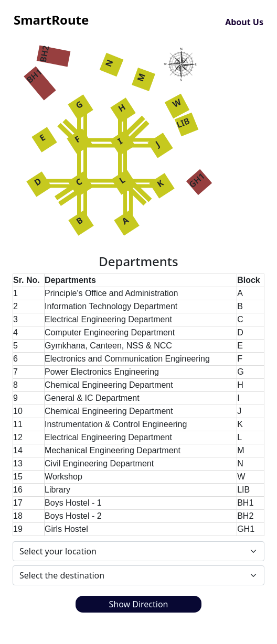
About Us (244, 22)
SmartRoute (51, 20)
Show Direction (138, 604)
